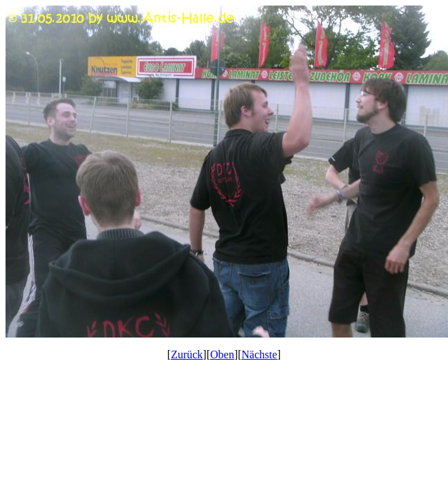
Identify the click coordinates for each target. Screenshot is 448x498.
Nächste (259, 354)
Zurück (187, 354)
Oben (222, 354)
